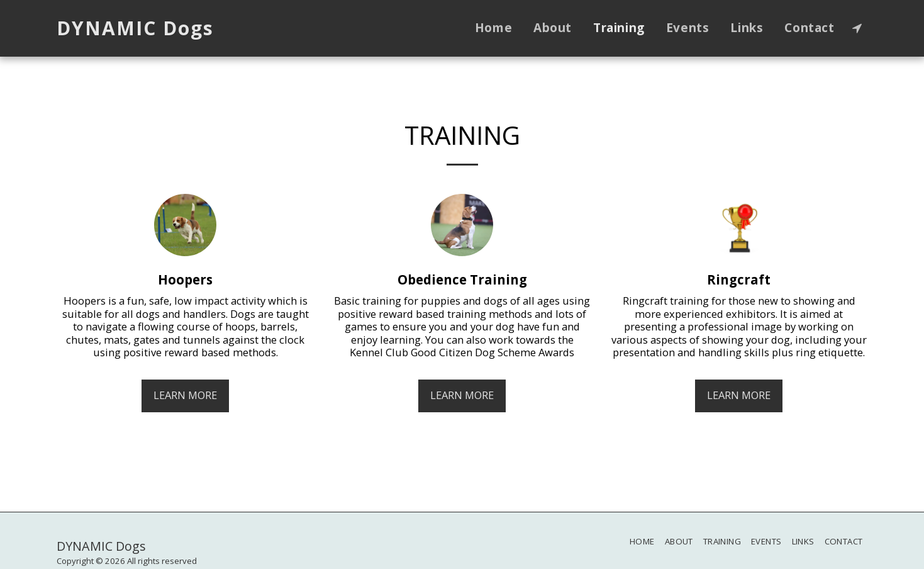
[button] (857, 28)
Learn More (185, 395)
